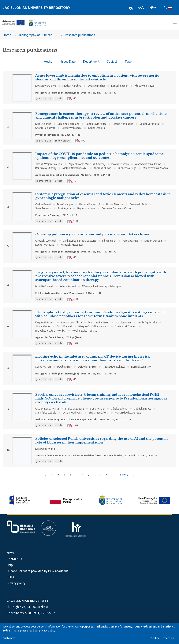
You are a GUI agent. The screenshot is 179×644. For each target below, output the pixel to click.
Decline (155, 638)
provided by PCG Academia (50, 571)
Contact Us (14, 559)
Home (7, 37)
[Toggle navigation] (175, 25)
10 (108, 477)
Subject (112, 64)
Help (10, 565)
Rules (10, 577)
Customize (9, 638)
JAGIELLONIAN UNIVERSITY (28, 601)
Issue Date (68, 64)
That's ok (168, 638)
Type (128, 64)
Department (91, 64)
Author (49, 64)
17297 (124, 477)
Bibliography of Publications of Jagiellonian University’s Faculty (38, 37)
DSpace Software (18, 571)
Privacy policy (16, 583)
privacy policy (47, 631)
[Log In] (153, 7)
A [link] (138, 8)
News (10, 553)
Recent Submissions (22, 64)
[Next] (133, 477)
